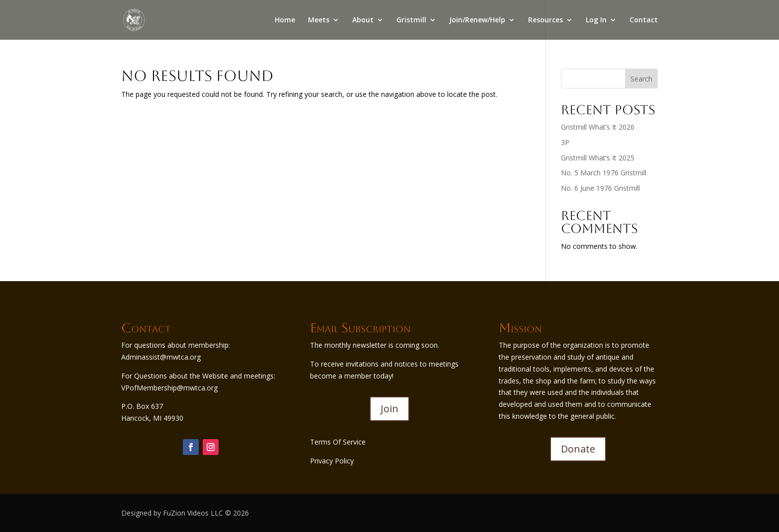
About (363, 20)
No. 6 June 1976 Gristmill (600, 188)
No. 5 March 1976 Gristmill (604, 173)
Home (285, 20)
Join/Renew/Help (477, 20)
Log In (596, 20)
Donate (578, 449)
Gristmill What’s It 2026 (598, 127)
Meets (319, 20)
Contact (644, 20)
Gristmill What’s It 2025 (598, 158)
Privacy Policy (332, 461)
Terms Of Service (338, 442)
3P (565, 142)
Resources (545, 20)
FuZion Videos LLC (194, 513)
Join (389, 409)
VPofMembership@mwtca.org (169, 388)
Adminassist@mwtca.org (161, 357)
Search (641, 79)
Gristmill (411, 20)
